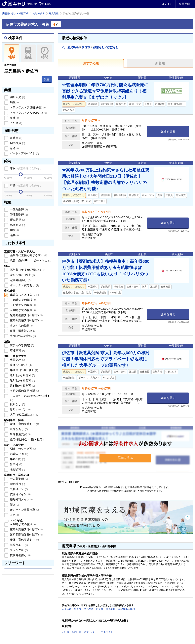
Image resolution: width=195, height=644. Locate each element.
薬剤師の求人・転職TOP (15, 14)
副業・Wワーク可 (23, 449)
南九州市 (89, 609)
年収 (26, 168)
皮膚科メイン (20, 494)
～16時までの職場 (23, 300)
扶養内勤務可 (20, 555)
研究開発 (17, 220)
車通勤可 (17, 350)
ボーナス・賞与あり (24, 285)
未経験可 (17, 469)
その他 (16, 123)
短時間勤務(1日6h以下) (26, 320)
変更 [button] (47, 79)
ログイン (167, 4)
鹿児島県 (54, 14)
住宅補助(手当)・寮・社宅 (28, 439)
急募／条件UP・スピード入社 (30, 260)
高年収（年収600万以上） (28, 270)
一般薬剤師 (19, 209)
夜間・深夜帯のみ (23, 331)
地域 (12, 53)
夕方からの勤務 (21, 326)
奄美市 (78, 609)
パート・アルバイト (24, 153)
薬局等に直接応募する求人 (28, 255)
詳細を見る (168, 131)
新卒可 (16, 464)
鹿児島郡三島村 (127, 609)
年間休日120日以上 (24, 370)
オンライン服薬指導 (24, 510)
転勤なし (17, 404)
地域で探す (39, 14)
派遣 (14, 148)
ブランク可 (19, 550)
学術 (14, 230)
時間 (44, 53)
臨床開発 (17, 225)
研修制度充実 (20, 434)
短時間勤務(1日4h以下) (26, 315)
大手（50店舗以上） (24, 415)
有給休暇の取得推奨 (24, 391)
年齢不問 (17, 459)
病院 (14, 102)
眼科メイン (19, 489)
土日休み (17, 360)
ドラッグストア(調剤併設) (28, 107)
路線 (28, 53)
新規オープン (20, 409)
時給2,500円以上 (22, 275)
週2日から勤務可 (22, 380)
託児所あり (19, 429)
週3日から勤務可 (22, 386)
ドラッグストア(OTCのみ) (28, 113)
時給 (26, 186)
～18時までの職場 (23, 310)
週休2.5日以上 (20, 365)
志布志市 (67, 609)
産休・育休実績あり (24, 424)
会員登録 (184, 4)
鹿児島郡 (111, 609)
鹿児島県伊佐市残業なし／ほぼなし (90, 47)
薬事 (14, 235)
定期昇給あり (20, 280)
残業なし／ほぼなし (24, 295)
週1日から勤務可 (22, 375)
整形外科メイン (21, 499)
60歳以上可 (19, 454)
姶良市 (100, 609)
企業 (14, 118)
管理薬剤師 (19, 215)
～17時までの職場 (23, 305)
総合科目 (17, 484)
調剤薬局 (17, 97)
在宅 (14, 515)
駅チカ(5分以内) (22, 345)
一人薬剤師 (19, 479)
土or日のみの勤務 (22, 336)
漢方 (14, 505)
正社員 (16, 138)
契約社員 (17, 143)
